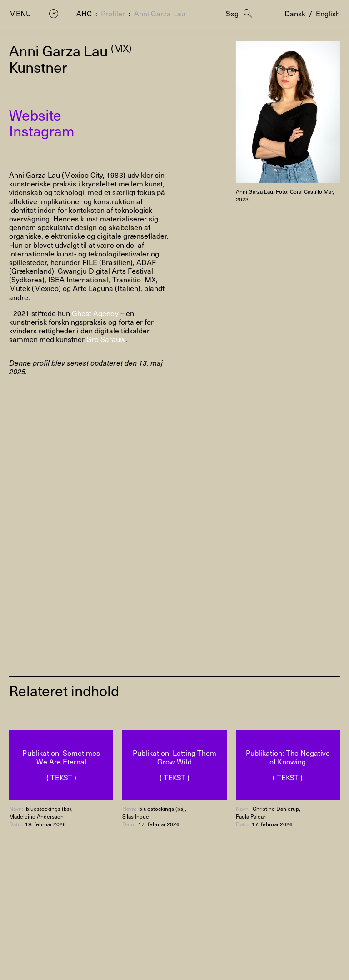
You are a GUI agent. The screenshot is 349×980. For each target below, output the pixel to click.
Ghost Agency (95, 313)
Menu (20, 13)
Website (35, 115)
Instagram (42, 131)
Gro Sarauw (106, 339)
